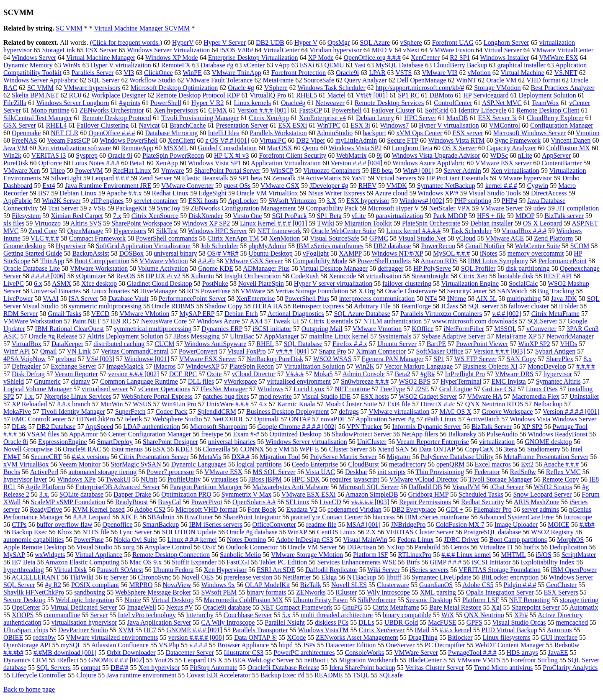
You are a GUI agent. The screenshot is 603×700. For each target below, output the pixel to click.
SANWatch (512, 291)
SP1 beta (250, 178)
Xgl (497, 607)
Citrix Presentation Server (154, 457)
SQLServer (542, 321)
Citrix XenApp (269, 118)
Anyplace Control (168, 547)
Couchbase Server (248, 615)
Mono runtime (50, 110)
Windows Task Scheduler (331, 88)
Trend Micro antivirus (504, 668)
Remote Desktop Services (389, 103)
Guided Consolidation (227, 148)
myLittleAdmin (356, 140)
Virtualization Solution (314, 366)
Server (99, 615)
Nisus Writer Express (337, 193)
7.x (117, 216)
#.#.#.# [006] (48, 276)
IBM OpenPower (574, 570)
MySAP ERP (197, 314)
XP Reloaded (29, 404)
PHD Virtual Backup (509, 630)
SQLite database (81, 494)
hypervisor (558, 374)
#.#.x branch (74, 404)
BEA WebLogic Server (264, 660)
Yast (360, 65)
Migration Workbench (368, 660)
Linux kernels (252, 103)
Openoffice (118, 524)
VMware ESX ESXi (309, 494)
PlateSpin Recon (252, 366)
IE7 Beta (23, 562)
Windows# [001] (147, 359)
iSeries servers (429, 570)
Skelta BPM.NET (35, 95)
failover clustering (407, 283)
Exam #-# (246, 434)
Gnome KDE (216, 268)
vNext (411, 50)
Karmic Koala (296, 404)
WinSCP (282, 171)
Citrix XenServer (381, 630)
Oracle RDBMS (173, 306)
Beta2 (402, 374)
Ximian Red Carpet (77, 216)
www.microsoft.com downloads (474, 321)
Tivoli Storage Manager (500, 479)
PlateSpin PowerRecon (173, 155)
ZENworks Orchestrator (112, 110)
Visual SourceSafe (335, 238)
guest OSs (237, 186)
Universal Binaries (56, 291)
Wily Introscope (388, 592)
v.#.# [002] (507, 314)
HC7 (150, 630)
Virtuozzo (48, 223)
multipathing (524, 299)
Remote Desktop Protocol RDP (198, 95)
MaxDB (457, 118)
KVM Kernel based (98, 509)
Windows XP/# (438, 193)
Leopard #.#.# (110, 178)
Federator (487, 472)
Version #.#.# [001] (263, 110)
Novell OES (198, 577)
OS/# (209, 547)
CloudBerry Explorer (555, 118)
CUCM (164, 344)
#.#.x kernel (456, 630)
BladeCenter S (428, 660)
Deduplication (568, 547)
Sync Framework (518, 140)
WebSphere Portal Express (157, 396)
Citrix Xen (473, 276)
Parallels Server (93, 73)
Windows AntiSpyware (215, 344)
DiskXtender (206, 216)
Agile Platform (45, 487)
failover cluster (529, 306)
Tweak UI (286, 321)
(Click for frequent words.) (126, 42)
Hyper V (306, 42)
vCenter (254, 65)
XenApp (167, 163)
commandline (62, 615)
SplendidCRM (217, 412)
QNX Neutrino (484, 615)
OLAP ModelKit (267, 585)
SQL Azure (375, 42)
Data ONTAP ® (255, 637)
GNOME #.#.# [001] (194, 630)
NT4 (431, 299)
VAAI (51, 299)
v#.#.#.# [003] (370, 502)
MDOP (525, 216)
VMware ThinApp (237, 73)
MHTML (513, 555)
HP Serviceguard (486, 95)
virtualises (224, 479)
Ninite (133, 600)
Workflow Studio (152, 80)
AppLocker (243, 201)
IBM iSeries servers (215, 524)
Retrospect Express (318, 306)
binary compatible (407, 615)
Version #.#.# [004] (357, 163)
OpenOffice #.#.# (112, 133)
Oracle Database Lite (32, 268)
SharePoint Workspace (142, 223)
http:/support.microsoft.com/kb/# (420, 88)
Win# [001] (418, 171)
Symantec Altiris (558, 381)
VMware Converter (187, 186)
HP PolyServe (432, 268)
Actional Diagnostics (296, 314)
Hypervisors (130, 231)
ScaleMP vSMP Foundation (68, 502)
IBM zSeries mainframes (330, 246)
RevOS (126, 276)
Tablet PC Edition (283, 562)
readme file (321, 524)
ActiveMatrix (323, 178)
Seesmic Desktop (429, 600)
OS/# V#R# (223, 253)
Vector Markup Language (419, 366)
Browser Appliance (243, 645)
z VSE (97, 208)
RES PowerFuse (209, 291)
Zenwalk (284, 178)
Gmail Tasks (64, 314)
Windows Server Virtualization (168, 50)
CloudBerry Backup (460, 65)
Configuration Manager (562, 125)
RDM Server (21, 314)
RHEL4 (57, 125)
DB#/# (120, 668)
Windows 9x (218, 585)
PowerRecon (438, 246)
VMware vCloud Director (424, 479)
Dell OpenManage (422, 80)
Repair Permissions (425, 502)
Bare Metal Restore (455, 607)
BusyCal (169, 502)
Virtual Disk (71, 570)
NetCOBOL (228, 419)
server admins (540, 509)
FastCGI (238, 562)
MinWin (112, 404)
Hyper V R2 (208, 103)
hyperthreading (24, 570)
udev (540, 208)
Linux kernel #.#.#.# (413, 231)
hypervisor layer (25, 479)
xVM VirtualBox (26, 464)
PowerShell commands (166, 238)
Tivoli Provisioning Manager (200, 118)
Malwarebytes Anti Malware (290, 487)
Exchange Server (73, 366)
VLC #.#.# (45, 238)
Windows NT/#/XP (397, 253)
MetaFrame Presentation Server (546, 457)
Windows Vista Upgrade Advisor (436, 155)
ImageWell (142, 607)
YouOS (164, 660)
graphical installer (522, 65)
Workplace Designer (119, 95)
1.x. (29, 396)
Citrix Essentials (331, 321)
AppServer (556, 155)
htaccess (383, 517)
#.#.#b (206, 261)
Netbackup (548, 404)
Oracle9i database (227, 607)
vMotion (479, 73)
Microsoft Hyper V (393, 208)
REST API (558, 276)
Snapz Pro (333, 351)
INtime (457, 299)
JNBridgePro (408, 524)
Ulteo (58, 171)
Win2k (12, 155)
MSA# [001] (363, 524)
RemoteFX (176, 65)
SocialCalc (523, 283)
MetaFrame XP (516, 336)
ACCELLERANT (35, 577)
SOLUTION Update (189, 532)
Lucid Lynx (309, 389)
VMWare (253, 291)
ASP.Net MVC (502, 103)
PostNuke (215, 283)
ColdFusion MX (568, 148)
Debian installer (492, 223)
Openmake (26, 133)
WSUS (142, 404)
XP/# (521, 615)
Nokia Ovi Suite (136, 540)
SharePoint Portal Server (227, 171)
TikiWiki (81, 577)
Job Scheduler (219, 246)
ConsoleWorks (364, 653)
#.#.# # (585, 366)
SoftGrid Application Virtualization (143, 246)
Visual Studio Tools (495, 193)
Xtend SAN (393, 449)
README (329, 675)
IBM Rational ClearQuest (70, 329)
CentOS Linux (336, 532)
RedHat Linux (132, 171)
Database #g (217, 65)
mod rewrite (276, 396)
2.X (371, 532)
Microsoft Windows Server (530, 133)
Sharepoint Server (536, 607)
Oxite (214, 374)
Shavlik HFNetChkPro (34, 592)
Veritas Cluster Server (434, 668)
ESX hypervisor (368, 201)
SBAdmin (161, 517)
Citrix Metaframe (396, 607)
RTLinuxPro (415, 555)
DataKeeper (67, 344)
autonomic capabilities (33, 540)
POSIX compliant (95, 585)
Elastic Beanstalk (205, 178)
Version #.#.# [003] (499, 351)
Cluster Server (348, 449)
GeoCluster (561, 585)
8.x (588, 359)
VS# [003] (100, 359)
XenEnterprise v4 (322, 118)
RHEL (265, 344)
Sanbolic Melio (240, 555)
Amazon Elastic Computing (82, 562)
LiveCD (330, 502)
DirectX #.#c (438, 404)
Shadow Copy (223, 306)
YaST (358, 178)
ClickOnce (158, 73)
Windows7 (395, 125)
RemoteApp (137, 148)
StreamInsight (430, 276)
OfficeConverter (274, 524)
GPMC (379, 238)
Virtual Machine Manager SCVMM (142, 28)
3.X (332, 201)
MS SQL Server (274, 472)
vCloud (465, 238)
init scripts (391, 472)
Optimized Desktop (295, 434)
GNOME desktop (548, 442)
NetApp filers (420, 434)
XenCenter (425, 58)
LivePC (14, 283)
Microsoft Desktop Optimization (174, 88)
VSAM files (43, 434)
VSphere (276, 88)
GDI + (455, 509)
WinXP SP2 (534, 344)
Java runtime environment (141, 675)
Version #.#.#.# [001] (571, 412)
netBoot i (316, 660)
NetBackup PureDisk (275, 359)
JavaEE (558, 653)
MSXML (175, 148)
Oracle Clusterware (411, 291)
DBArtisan (362, 547)
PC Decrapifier (445, 645)
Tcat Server (63, 208)
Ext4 (49, 186)
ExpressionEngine (62, 442)
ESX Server (101, 50)
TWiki (326, 223)
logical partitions (259, 464)
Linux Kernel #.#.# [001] (273, 223)
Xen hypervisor (159, 668)
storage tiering (579, 600)
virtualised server (105, 389)
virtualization (497, 442)
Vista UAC (320, 472)
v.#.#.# (198, 645)
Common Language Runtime (139, 381)
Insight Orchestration (253, 276)
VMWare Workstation (33, 321)
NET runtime (352, 389)
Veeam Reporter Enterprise (433, 442)
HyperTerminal (461, 381)
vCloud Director (253, 374)
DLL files (201, 381)
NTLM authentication (392, 321)
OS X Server (459, 148)
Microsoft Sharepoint (219, 427)
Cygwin (538, 186)
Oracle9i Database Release (283, 668)
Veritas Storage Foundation (312, 291)
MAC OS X (455, 412)
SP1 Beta (329, 216)
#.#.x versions (90, 457)
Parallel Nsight (285, 622)
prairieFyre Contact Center (327, 517)
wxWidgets (50, 555)
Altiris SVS (86, 223)
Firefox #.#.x (350, 344)
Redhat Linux (170, 193)
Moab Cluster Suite (351, 404)
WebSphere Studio (177, 419)
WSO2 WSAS (332, 359)
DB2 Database (56, 427)
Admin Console (364, 374)
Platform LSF (481, 600)
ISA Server (84, 299)
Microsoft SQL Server (369, 487)
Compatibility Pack (332, 208)
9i (379, 155)
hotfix (531, 547)
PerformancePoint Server (192, 299)
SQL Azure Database (362, 314)
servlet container (156, 201)
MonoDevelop (547, 366)
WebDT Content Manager (509, 645)
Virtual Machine (522, 73)
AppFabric (18, 201)
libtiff (394, 577)
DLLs (366, 622)
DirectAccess (549, 193)
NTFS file (95, 532)
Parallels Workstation (278, 133)
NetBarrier (297, 577)
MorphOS (570, 540)
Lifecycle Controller (39, 675)
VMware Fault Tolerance (219, 80)
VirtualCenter (281, 50)
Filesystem (26, 216)
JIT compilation (578, 208)
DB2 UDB (270, 42)
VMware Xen (22, 171)
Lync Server (136, 532)
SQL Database (303, 344)
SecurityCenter (467, 291)
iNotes (489, 253)
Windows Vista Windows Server (553, 419)
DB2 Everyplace (414, 509)
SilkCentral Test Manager (38, 118)
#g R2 (53, 585)
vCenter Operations (164, 389)
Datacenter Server (190, 653)
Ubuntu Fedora (173, 570)
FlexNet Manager (224, 389)
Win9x (71, 65)
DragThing (423, 637)
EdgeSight (213, 193)
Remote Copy (561, 479)
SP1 (439, 359)
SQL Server (104, 80)
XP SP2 (532, 427)
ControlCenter (453, 103)
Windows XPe (76, 479)
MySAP (14, 555)
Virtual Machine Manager (101, 58)
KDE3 (184, 449)
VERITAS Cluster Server (420, 532)
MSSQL (505, 329)
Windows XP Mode (172, 58)
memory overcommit (536, 253)
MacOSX (279, 148)
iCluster (346, 592)
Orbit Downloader (131, 653)
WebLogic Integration (85, 600)
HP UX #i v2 (163, 276)
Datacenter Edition (350, 645)
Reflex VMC (563, 472)
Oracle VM (501, 80)
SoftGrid (437, 110)
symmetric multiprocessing (105, 306)
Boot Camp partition (102, 261)
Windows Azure (218, 321)
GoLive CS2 (499, 389)
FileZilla (15, 103)
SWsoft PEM (219, 592)
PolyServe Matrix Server (343, 457)
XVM (126, 630)
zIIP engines (107, 201)
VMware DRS (514, 374)
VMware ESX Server (208, 359)
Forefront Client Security (293, 155)
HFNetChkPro (95, 419)
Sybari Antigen (555, 351)
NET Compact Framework (296, 607)
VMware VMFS (479, 660)
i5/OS (543, 555)
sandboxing (90, 592)
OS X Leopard (542, 223)
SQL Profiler (478, 268)
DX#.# (241, 457)
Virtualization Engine (470, 283)
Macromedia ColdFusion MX (243, 600)
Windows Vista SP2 (355, 148)
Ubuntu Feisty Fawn (321, 600)
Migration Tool (280, 457)
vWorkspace (241, 381)
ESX (159, 449)
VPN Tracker (364, 427)
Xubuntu (202, 276)
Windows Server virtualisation (306, 442)
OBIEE (13, 637)
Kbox (65, 532)
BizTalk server (564, 216)
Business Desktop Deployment (287, 412)
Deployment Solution (547, 95)
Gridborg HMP (428, 494)
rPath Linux (441, 419)
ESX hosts (375, 396)
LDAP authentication (152, 427)
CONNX (252, 449)
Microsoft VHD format (206, 509)
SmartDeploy (115, 442)
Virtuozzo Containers (332, 171)
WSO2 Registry (552, 532)
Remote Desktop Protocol (117, 118)
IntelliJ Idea (224, 133)
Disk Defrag (28, 374)
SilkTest (167, 231)
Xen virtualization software (74, 148)
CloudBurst (363, 464)
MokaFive (17, 412)
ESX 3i (360, 125)
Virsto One (247, 216)
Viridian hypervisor (336, 50)
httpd (286, 645)
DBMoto (441, 95)
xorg (129, 547)
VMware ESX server (503, 163)
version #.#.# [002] (134, 374)
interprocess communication (377, 299)
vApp (282, 65)
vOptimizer (91, 276)
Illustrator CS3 (244, 653)
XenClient (181, 140)
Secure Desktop (24, 600)
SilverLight (66, 178)
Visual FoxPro (247, 351)
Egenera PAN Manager (393, 359)
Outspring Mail (322, 329)
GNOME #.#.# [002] (116, 660)
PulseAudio (502, 434)
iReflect (68, 660)
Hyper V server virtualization (333, 283)
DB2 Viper (311, 140)
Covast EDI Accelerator (218, 675)
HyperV (183, 42)
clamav (80, 381)
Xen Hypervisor (225, 570)
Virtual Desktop (173, 600)
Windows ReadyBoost (558, 434)
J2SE (422, 389)
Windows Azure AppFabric (429, 163)
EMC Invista (508, 381)
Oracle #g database (252, 532)
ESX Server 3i (497, 118)
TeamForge (416, 306)
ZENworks (311, 592)
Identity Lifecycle (482, 110)
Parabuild (427, 547)
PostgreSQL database (492, 532)
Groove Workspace (507, 412)
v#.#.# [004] (292, 351)
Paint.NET (87, 321)
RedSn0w (523, 472)
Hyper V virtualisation (449, 125)
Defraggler (26, 366)
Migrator (399, 457)
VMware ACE (505, 238)
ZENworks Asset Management (357, 637)
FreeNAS (24, 140)
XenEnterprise (255, 299)
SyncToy (169, 208)
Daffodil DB (425, 487)
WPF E (309, 449)
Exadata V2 (302, 509)
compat (91, 668)
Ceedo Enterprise (315, 464)
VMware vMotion (164, 261)
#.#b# (587, 524)
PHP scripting (473, 201)
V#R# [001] (372, 95)
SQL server (483, 306)
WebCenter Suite (537, 246)
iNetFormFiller (464, 329)
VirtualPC (273, 140)
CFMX (218, 110)
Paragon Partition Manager (206, 487)
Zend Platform (553, 238)
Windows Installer (504, 58)
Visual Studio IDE (326, 396)
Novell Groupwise (28, 449)
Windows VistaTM (323, 630)
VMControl (504, 125)
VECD (100, 314)
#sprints (130, 103)
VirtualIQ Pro (268, 95)
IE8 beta (381, 171)
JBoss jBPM (265, 479)
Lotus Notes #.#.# (96, 163)
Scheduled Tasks (481, 494)
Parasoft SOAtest (120, 570)
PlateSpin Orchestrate (431, 223)
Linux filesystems (507, 637)
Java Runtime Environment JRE (108, 186)
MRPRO (141, 585)
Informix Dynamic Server (426, 427)
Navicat (149, 125)
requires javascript (355, 479)
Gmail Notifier (485, 246)
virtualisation (384, 276)
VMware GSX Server (254, 261)
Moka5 (323, 374)
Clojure (86, 675)
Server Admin (462, 171)
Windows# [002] (422, 201)
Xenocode (342, 276)
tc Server (116, 577)
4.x (263, 404)
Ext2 (527, 464)
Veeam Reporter (76, 374)
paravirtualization (399, 216)
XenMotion (284, 238)
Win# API (17, 351)
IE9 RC (121, 321)
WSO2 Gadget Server (428, 396)
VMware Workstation (99, 268)
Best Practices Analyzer (563, 88)
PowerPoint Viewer (482, 344)
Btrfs (413, 562)
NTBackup (361, 577)
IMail (422, 630)
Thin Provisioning (440, 472)
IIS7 (44, 193)
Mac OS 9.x (146, 562)
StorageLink (58, 50)
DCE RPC (183, 374)
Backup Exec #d (282, 675)
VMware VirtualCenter (562, 50)
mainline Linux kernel (339, 336)
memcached (572, 622)
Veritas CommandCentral (135, 351)
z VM (282, 449)
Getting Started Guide (33, 253)
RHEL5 (307, 95)
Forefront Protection (299, 73)
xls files (14, 223)
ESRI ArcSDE (276, 570)
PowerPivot (207, 502)
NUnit (149, 479)
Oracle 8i (16, 442)
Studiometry (544, 449)
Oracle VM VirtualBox (267, 193)
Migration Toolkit (368, 223)
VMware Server (502, 208)
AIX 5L (486, 299)
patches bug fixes (226, 396)
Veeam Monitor (80, 464)
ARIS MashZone (537, 502)
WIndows (271, 389)
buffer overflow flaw (65, 524)
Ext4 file (399, 404)
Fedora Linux (416, 540)
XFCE (129, 517)
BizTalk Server (492, 427)
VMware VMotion (144, 314)
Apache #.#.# (561, 464)
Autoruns (559, 630)
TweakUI (118, 479)
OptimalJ (267, 419)
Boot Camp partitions (518, 540)
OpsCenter (26, 607)
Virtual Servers (396, 178)
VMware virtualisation (399, 412)
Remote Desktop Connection (171, 555)
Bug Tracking (556, 291)
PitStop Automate (214, 668)
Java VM (15, 148)
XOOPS (23, 615)
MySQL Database (400, 65)
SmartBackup (161, 524)
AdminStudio (335, 133)
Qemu (311, 148)
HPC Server (420, 118)
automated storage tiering (103, 472)
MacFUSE (442, 622)
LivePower (18, 299)
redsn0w (44, 637)
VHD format (543, 80)
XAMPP (350, 253)
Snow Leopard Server (543, 494)
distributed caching (119, 344)
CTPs (19, 524)
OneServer (400, 645)
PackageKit (131, 208)
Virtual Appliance (99, 555)
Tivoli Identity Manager (73, 412)
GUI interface (559, 637)
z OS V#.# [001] (227, 140)
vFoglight (316, 253)
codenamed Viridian (354, 509)
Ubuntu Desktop (270, 253)
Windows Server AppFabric (41, 80)
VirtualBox (27, 344)
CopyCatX (479, 449)
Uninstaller (584, 396)
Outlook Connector (252, 547)
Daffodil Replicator (331, 570)
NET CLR (64, 133)
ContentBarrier (562, 163)
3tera (510, 449)
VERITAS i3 (49, 155)
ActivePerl (44, 472)
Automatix (584, 607)
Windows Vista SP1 (215, 163)
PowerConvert (198, 351)
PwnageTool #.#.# (472, 653)
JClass (450, 306)
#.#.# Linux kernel (466, 555)
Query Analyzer (366, 80)
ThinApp (52, 261)
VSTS (403, 73)
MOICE (559, 524)
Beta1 (137, 163)
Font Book (262, 509)
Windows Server (34, 58)
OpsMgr (339, 42)
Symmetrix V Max (246, 494)
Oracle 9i (120, 155)
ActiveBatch (483, 419)
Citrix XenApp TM (233, 238)
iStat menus (127, 449)
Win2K (365, 366)
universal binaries (232, 442)
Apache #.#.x (124, 193)
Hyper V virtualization (121, 65)
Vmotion (588, 133)
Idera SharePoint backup (362, 668)
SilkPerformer (377, 600)
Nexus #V (180, 607)
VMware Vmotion (377, 329)
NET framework (279, 231)
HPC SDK (306, 479)
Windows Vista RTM (457, 140)
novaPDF (333, 419)
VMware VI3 (439, 73)
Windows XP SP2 (206, 223)
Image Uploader (516, 524)
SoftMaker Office (439, 351)
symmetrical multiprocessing (153, 329)
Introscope (578, 517)
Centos (460, 547)
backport (374, 133)
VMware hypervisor (525, 178)
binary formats (267, 592)
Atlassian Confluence (120, 645)
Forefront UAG (453, 42)
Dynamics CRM (25, 660)
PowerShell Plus (307, 299)
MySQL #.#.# (451, 253)
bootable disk (515, 276)
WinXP (297, 532)
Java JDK (564, 299)
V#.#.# (295, 374)
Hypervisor (71, 246)
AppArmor (84, 434)
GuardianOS (436, 585)
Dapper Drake (132, 494)
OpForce (50, 163)
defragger (390, 268)
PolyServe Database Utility (457, 457)
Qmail (49, 351)
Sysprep (87, 155)
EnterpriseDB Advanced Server (118, 487)
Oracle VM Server (312, 547)
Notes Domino (247, 540)
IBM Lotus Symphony (498, 261)
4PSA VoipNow (24, 359)
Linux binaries (110, 291)
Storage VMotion (497, 88)
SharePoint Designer (170, 442)
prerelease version (248, 577)
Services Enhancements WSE (357, 562)
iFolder (569, 306)
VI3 (129, 73)
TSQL (361, 675)
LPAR (377, 73)
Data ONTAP (437, 449)
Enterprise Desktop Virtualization (253, 58)
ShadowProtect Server (362, 434)
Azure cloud (391, 193)
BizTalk (310, 585)
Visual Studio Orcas (519, 622)
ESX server (468, 133)
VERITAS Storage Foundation (500, 570)
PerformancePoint (562, 261)
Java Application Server (159, 622)
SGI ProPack (289, 216)
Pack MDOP (450, 216)
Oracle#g (293, 103)
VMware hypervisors (92, 88)
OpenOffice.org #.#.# (372, 58)
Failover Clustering (103, 125)
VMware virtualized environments (112, 637)
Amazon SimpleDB (372, 494)
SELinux (298, 502)
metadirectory (408, 464)
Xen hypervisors (176, 110)
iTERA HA (268, 306)
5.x (286, 615)
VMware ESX (223, 472)
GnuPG (353, 607)
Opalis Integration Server (500, 592)
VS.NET (566, 73)
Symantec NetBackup (446, 186)
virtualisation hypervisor (84, 622)
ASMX (62, 283)
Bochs (12, 472)
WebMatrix (351, 155)
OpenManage (85, 231)
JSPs (309, 645)
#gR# (428, 374)
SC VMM (69, 28)
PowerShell (166, 103)
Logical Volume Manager (37, 389)
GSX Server (20, 125)
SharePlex (560, 359)
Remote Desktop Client (548, 110)
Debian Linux (78, 193)
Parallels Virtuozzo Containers (441, 314)
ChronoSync (155, 577)
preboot (66, 359)
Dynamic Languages (199, 464)
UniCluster (372, 442)
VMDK (397, 186)
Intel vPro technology (147, 615)
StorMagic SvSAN (136, 464)
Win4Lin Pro (179, 404)
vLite (359, 216)
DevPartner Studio (83, 630)
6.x (38, 283)
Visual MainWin (365, 540)
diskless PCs (332, 622)
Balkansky (462, 434)
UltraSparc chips (26, 630)
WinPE (192, 73)
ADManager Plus (266, 268)
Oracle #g (241, 88)
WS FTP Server (475, 359)
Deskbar (356, 472)
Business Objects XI (490, 366)
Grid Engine (456, 389)
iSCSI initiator (272, 329)
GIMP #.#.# (445, 562)
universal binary (175, 253)
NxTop (395, 547)
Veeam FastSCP (68, 140)
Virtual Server (503, 50)
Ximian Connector (381, 351)
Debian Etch (241, 314)
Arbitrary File (372, 306)
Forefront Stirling (534, 660)
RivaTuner (199, 517)
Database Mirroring (171, 133)
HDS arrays (522, 653)
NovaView (177, 585)
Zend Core (43, 231)
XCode (296, 637)
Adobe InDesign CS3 (305, 540)
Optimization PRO (186, 494)
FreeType (393, 389)
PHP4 (509, 201)
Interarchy (200, 615)
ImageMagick (125, 366)
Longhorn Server (506, 42)
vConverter (541, 329)
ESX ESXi (292, 125)
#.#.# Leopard (92, 517)
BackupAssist (90, 253)
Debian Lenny (375, 118)
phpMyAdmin (267, 246)
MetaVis (210, 457)
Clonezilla (216, 449)
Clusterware (393, 585)
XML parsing (438, 592)
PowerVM (89, 171)
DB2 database (392, 246)
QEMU (334, 65)
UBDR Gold (401, 622)
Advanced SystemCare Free (517, 517)
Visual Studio (94, 547)
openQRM (451, 464)
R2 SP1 (460, 58)
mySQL (71, 645)
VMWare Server (416, 653)
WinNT (466, 80)
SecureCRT (46, 457)
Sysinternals (395, 336)
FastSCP (311, 110)
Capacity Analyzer (512, 148)
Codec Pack (172, 412)
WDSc (499, 155)
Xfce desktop (99, 283)
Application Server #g (385, 419)
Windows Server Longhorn (73, 103)
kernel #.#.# (501, 186)
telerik (134, 419)
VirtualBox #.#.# (524, 231)
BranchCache (188, 125)
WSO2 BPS (415, 381)
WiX (448, 615)
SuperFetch (130, 412)
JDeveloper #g (329, 186)
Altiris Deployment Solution (125, 336)
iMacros (165, 366)
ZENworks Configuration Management (243, 208)
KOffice (423, 329)
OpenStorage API (27, 645)
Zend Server (156, 178)
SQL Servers (54, 668)
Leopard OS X (203, 660)
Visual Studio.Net (422, 238)
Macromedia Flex (536, 396)
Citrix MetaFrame (555, 314)
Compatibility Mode (320, 261)
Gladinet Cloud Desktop (160, 283)
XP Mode (321, 58)
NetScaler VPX (450, 208)
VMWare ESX (558, 58)
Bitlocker (460, 637)
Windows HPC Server (218, 231)
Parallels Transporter (260, 630)
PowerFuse (89, 540)
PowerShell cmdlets (384, 261)
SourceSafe (319, 80)
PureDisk (16, 163)
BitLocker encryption (510, 577)
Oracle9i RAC (82, 449)
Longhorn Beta (412, 148)
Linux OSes (542, 389)
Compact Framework (98, 238)
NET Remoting (529, 600)
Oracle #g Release (53, 336)
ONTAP (300, 419)
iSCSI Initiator (491, 562)
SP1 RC (408, 95)
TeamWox (545, 103)
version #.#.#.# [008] (196, 637)
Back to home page (29, 689)
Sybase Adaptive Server (454, 336)
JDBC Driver (461, 540)
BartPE (436, 344)
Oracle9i (347, 73)
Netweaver (330, 103)
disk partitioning (527, 268)
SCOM (580, 246)
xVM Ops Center (419, 133)
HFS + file (491, 216)
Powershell (347, 110)
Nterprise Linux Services (78, 396)
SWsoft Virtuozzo (292, 201)
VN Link (79, 351)
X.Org (366, 291)
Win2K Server (61, 201)
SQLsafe (391, 675)
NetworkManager (570, 336)
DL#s (19, 427)
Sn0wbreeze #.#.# (365, 381)
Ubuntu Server (397, 344)
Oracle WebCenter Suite (344, 231)
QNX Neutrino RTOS (494, 404)
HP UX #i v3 (231, 155)
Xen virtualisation (515, 171)
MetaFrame (278, 80)
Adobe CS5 (478, 585)
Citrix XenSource (155, 216)
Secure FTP (403, 140)
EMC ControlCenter (39, 419)
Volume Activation (163, 268)
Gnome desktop (24, 246)
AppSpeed (99, 427)
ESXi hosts (203, 201)
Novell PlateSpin (261, 283)
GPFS (474, 622)
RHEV (367, 186)
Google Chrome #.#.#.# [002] (297, 427)
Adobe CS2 (150, 509)
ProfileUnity (184, 479)
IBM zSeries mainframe (437, 517)
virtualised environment (299, 381)
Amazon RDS (439, 261)
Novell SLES (349, 585)
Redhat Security (483, 502)
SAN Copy (522, 359)
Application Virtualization (286, 163)
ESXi (307, 65)
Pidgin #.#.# (520, 585)
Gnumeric (47, 381)
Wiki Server (383, 570)
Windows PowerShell (129, 140)
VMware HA (485, 396)
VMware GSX (280, 186)
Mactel (336, 95)
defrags (349, 412)
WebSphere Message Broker (153, 592)
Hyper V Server (225, 42)
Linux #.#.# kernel (192, 540)
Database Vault (129, 299)
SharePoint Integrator (252, 517)
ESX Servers (561, 592)
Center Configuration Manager (150, 434)
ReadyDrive (46, 509)
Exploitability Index (548, 562)
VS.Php (169, 645)
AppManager (281, 336)
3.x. (44, 494)
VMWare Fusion (452, 50)
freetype (212, 434)
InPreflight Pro (465, 374)
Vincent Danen (571, 140)
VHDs (568, 344)
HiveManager (158, 291)
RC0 (75, 95)
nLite (525, 155)
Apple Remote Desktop (35, 547)
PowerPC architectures (304, 653)
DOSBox (131, 253)
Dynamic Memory (28, 65)
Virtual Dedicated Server (84, 607)
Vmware (173, 171)
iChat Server (507, 487)
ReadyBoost (131, 502)
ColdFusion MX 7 (460, 524)
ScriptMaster (579, 555)
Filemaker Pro (493, 509)
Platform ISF (370, 555)
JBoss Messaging (197, 336)
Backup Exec (30, 532)
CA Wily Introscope (228, 622)
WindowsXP (202, 366)
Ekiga (329, 577)
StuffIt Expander (194, 562)
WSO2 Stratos (553, 487)
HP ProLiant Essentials (457, 178)
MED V (383, 50)
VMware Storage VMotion (307, 555)
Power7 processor (170, 472)
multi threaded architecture (337, 615)
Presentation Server (242, 125)
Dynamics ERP (222, 329)
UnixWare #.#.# (228, 404)
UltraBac (242, 336)
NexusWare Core (164, 321)
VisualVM (466, 487)
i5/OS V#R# (236, 50)
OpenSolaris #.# (254, 502)
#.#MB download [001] (65, 653)
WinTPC (329, 125)
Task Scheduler (471, 231)
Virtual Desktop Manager (334, 268)
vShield (14, 381)
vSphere (411, 42)
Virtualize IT (496, 547)
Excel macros (493, 464)
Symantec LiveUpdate (442, 577)
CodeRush (305, 276)
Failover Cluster (394, 110)
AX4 (256, 321)
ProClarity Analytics (570, 668)
